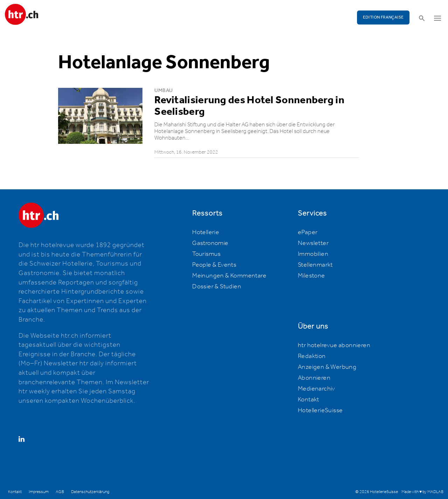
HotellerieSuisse (320, 410)
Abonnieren (314, 378)
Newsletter (313, 243)
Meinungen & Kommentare (229, 276)
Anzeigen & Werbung (327, 367)
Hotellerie (206, 232)
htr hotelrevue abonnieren (334, 345)
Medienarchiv (316, 389)
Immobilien (313, 254)
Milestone (311, 276)
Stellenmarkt (315, 265)
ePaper (308, 232)
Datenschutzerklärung (90, 492)
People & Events (214, 265)
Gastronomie (210, 243)
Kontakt (309, 400)
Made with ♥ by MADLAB (422, 492)
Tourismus (206, 254)
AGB (60, 492)
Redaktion (312, 356)
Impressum (39, 492)
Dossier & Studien (217, 287)
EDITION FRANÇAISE (383, 17)
